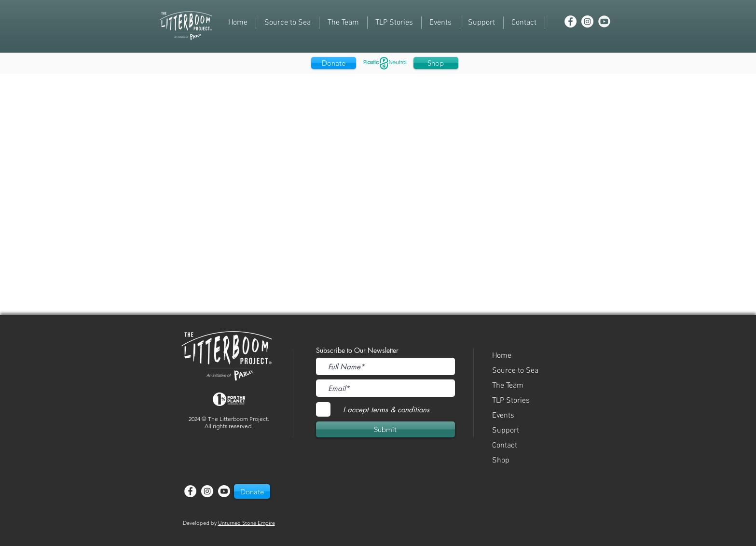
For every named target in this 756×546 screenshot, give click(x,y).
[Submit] (385, 429)
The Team (508, 386)
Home (502, 356)
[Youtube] (224, 491)
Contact (505, 446)
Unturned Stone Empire (247, 523)
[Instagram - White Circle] (587, 21)
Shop (501, 461)
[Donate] (334, 63)
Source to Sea (515, 371)
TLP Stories (511, 401)
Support (506, 431)
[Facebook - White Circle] (570, 21)
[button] (441, 23)
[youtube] (604, 21)
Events (503, 416)
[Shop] (436, 63)
